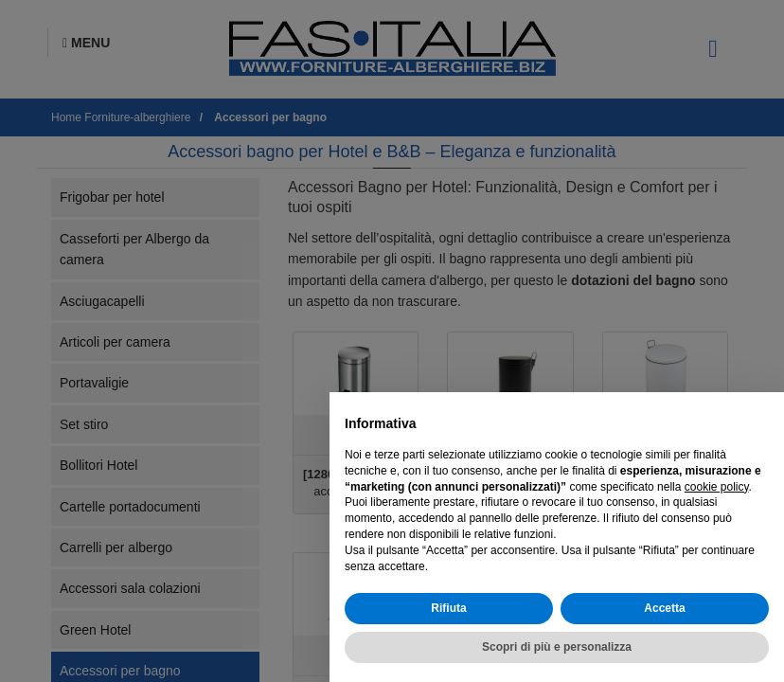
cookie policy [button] (717, 487)
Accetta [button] (664, 608)
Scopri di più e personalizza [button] (557, 647)
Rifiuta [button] (448, 608)
